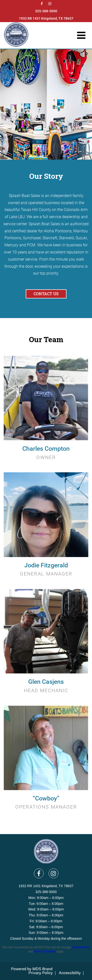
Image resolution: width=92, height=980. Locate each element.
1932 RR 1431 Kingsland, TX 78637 (46, 18)
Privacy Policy (81, 947)
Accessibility (70, 973)
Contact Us (46, 294)
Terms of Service (45, 952)
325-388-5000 (46, 11)
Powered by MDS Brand (32, 969)
